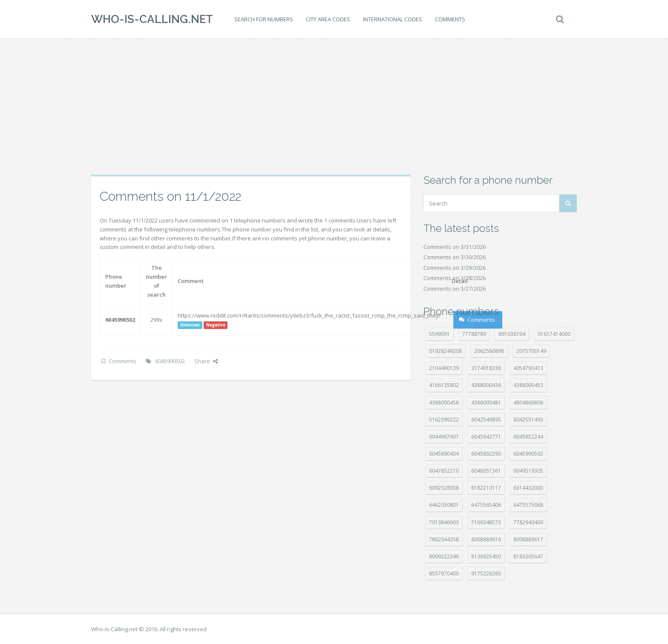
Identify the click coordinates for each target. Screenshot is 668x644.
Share (206, 361)
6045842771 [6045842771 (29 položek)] (486, 437)
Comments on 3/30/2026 (455, 257)
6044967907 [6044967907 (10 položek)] (444, 437)
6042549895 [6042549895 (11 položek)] (486, 420)
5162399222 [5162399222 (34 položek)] (444, 420)
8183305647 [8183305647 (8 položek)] (528, 556)
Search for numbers (264, 19)
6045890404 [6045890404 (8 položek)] (444, 454)
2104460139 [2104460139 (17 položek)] (444, 368)
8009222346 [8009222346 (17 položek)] (444, 556)
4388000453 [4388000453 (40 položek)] (528, 385)
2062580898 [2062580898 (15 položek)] (489, 351)
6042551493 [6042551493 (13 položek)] (528, 420)
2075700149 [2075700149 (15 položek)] (531, 351)
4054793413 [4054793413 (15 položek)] (528, 368)
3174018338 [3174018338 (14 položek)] (486, 368)
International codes (393, 19)
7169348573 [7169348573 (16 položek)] (486, 522)
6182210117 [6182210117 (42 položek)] (486, 488)
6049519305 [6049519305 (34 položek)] (528, 471)
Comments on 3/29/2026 (455, 268)
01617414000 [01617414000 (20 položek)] (554, 334)
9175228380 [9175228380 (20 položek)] (486, 573)
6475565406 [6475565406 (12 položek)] (486, 505)
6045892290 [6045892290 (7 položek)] (486, 454)
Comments (450, 19)
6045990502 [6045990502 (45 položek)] (528, 454)
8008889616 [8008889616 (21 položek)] (486, 539)
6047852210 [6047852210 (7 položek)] (444, 471)
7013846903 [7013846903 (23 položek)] (444, 522)
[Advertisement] (334, 107)
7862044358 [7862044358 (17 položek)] (444, 539)
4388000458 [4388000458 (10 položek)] (444, 403)
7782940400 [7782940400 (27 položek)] (528, 522)
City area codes (328, 19)
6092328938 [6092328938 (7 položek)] (444, 488)
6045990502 (170, 361)
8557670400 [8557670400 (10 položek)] (444, 573)
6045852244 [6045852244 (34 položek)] (528, 437)
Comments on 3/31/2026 (455, 247)
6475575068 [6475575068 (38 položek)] (528, 505)
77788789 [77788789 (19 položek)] (474, 334)
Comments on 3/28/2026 (455, 278)
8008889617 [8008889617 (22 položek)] (528, 539)
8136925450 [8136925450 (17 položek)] (486, 556)
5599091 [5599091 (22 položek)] (439, 334)
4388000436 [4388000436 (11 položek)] (486, 385)
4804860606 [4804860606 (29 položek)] (528, 403)
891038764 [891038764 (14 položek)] (512, 334)
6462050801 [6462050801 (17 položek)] (444, 505)
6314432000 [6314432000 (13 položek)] (528, 488)
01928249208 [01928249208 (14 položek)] (445, 351)
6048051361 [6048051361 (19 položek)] (486, 471)
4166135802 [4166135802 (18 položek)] (444, 385)
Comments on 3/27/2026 (455, 289)
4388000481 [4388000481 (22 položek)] (486, 403)
